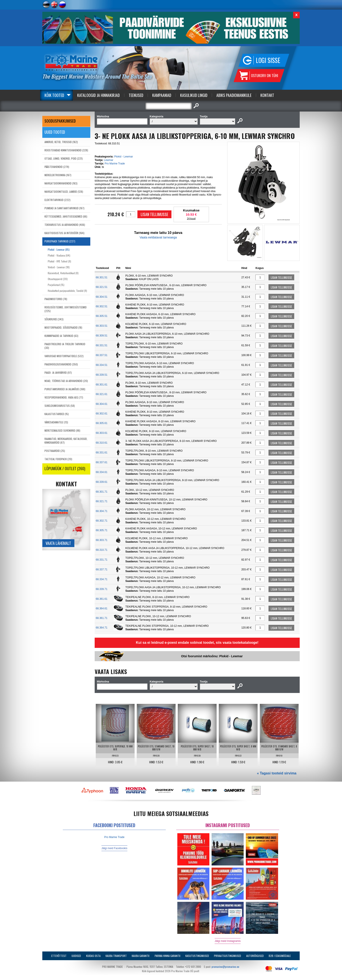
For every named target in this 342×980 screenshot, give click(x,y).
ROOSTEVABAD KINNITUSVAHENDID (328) (66, 150)
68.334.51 (102, 365)
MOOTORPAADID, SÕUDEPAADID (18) (63, 327)
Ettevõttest (59, 956)
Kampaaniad (162, 95)
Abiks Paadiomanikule (234, 95)
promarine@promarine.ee (225, 967)
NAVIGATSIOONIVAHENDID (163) (61, 183)
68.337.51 (102, 355)
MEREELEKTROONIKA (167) (58, 175)
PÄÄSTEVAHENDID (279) (57, 167)
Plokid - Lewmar (123, 157)
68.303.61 (102, 433)
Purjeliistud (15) (56, 285)
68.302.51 (102, 306)
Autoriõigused (255, 956)
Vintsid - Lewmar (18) (59, 267)
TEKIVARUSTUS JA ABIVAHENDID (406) (65, 225)
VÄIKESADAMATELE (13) (56, 422)
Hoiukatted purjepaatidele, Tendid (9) (67, 291)
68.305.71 (102, 530)
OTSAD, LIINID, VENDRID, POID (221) (64, 158)
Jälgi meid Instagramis (228, 941)
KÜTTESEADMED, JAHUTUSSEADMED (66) (66, 216)
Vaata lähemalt (58, 543)
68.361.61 (102, 599)
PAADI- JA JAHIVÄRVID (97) (58, 373)
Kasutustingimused (197, 956)
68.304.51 (102, 297)
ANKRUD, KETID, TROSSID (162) (61, 142)
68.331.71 (102, 560)
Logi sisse (268, 60)
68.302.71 (102, 521)
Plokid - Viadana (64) (59, 255)
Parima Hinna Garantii (168, 956)
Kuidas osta (93, 956)
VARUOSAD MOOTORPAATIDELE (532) (64, 356)
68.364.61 (102, 608)
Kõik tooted (54, 95)
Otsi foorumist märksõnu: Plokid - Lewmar (212, 656)
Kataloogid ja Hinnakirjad (98, 95)
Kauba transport (116, 956)
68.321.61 (102, 394)
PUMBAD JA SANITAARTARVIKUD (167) (64, 208)
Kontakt (267, 95)
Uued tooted (55, 132)
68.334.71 (102, 579)
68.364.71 (102, 628)
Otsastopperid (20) (58, 279)
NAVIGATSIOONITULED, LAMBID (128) (64, 192)
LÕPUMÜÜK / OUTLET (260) (65, 468)
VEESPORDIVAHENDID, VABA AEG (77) (64, 397)
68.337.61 (102, 462)
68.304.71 (102, 511)
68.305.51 (102, 316)
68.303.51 (102, 326)
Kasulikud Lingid (194, 95)
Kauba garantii (141, 956)
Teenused (136, 95)
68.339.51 (102, 375)
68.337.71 (102, 569)
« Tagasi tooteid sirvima (277, 773)
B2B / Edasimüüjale (280, 956)
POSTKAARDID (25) (55, 451)
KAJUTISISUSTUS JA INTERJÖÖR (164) (64, 233)
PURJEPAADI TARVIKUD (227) (60, 241)
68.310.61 (102, 443)
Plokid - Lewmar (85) (59, 249)
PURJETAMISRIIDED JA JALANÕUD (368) (65, 389)
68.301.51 (102, 277)
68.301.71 (102, 492)
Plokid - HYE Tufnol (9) (59, 261)
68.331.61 (102, 453)
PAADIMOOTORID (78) (56, 299)
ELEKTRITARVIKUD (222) (57, 200)
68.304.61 (102, 404)
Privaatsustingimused (227, 956)
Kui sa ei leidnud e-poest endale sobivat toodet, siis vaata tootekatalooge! (197, 643)
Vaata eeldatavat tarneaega (158, 237)
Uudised (76, 956)
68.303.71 (102, 540)
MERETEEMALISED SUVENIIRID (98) (62, 430)
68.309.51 (102, 336)
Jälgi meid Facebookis (114, 848)
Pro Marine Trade (115, 164)
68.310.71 (102, 550)
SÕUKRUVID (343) (54, 319)
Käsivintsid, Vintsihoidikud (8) (63, 273)
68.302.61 (102, 414)
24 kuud (191, 218)
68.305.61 (102, 423)
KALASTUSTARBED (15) (57, 414)
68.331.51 (102, 345)
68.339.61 (102, 482)
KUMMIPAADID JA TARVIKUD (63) (61, 336)
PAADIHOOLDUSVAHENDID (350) (61, 364)
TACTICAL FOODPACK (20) (58, 459)
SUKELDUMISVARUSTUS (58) (60, 406)
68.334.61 (102, 472)
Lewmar (109, 160)
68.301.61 (102, 385)
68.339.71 (102, 589)
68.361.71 (102, 618)
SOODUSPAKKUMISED (60, 121)
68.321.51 (102, 287)
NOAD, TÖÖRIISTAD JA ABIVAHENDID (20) (66, 381)
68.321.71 (102, 501)
